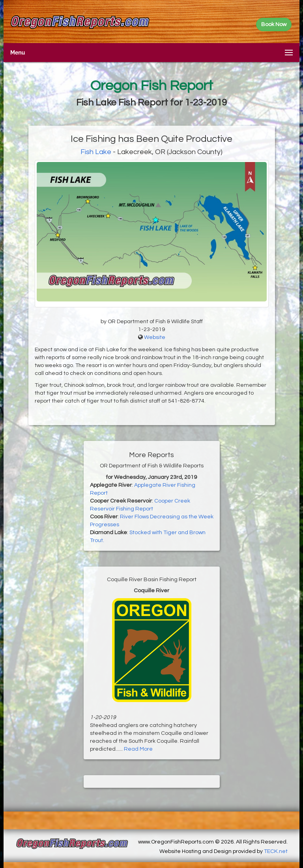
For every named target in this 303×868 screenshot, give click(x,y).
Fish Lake (97, 152)
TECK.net (276, 851)
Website (155, 337)
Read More (138, 749)
